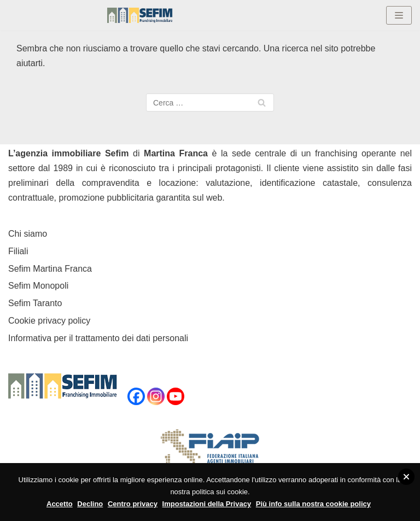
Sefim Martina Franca (50, 269)
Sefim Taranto (35, 303)
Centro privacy (133, 504)
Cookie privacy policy (49, 321)
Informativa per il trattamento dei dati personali (98, 338)
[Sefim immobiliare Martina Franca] (140, 15)
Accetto (60, 504)
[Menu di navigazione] (399, 15)
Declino (90, 504)
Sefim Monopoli (38, 286)
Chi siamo (28, 234)
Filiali (18, 251)
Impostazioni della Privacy (207, 504)
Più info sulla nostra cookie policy (313, 504)
